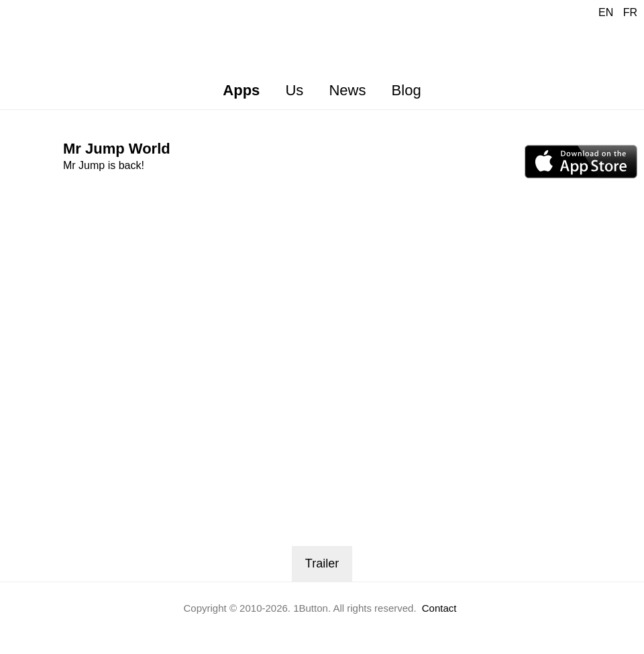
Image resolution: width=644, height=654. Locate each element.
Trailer (322, 563)
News (347, 90)
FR (630, 12)
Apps (241, 90)
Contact (439, 608)
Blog (407, 90)
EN (606, 12)
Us (294, 90)
